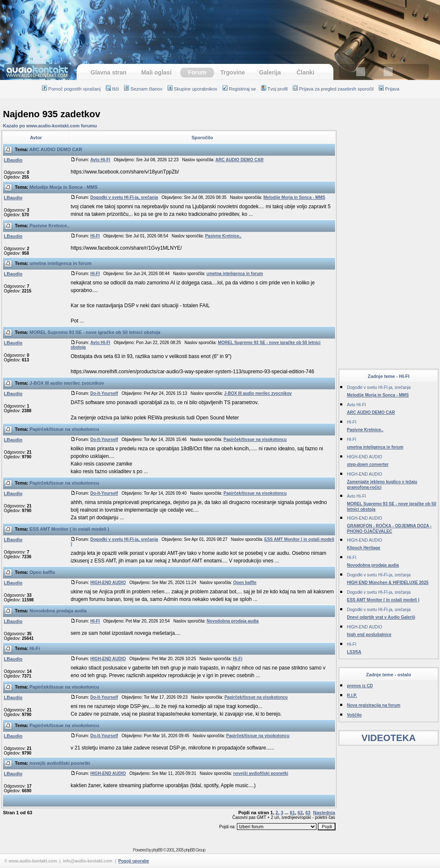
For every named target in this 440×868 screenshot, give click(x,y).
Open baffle (43, 572)
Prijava (389, 89)
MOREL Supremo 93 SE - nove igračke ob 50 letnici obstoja (95, 332)
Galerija (270, 72)
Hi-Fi (35, 648)
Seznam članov (143, 89)
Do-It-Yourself (104, 393)
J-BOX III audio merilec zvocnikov (67, 383)
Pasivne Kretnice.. (50, 226)
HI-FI (95, 236)
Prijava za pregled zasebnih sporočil (333, 89)
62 (300, 813)
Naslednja (324, 813)
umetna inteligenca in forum (61, 263)
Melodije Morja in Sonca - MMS (64, 187)
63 (308, 813)
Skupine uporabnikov (192, 89)
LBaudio (13, 160)
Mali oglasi (157, 72)
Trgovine (233, 72)
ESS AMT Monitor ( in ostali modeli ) (69, 529)
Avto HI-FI (100, 160)
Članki (305, 72)
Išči (113, 89)
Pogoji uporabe (134, 861)
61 (292, 813)
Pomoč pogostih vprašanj (71, 89)
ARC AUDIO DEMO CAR (56, 149)
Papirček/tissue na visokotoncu (64, 429)
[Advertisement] (220, 28)
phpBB (157, 850)
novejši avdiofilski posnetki (60, 763)
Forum (197, 72)
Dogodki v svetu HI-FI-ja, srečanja (124, 197)
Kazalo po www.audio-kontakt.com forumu (50, 126)
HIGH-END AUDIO (108, 583)
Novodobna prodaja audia (58, 611)
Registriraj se (239, 89)
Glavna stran (109, 72)
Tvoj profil (274, 89)
